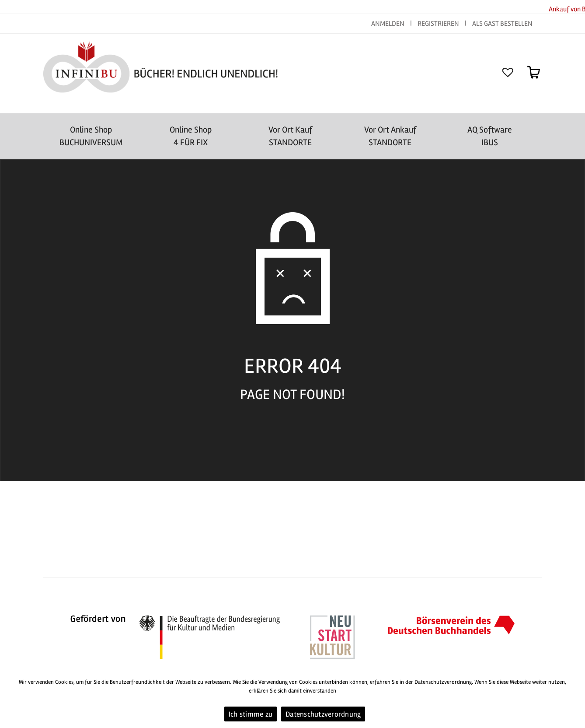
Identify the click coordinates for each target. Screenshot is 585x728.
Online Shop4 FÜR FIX (191, 136)
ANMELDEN (388, 24)
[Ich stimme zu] (574, 700)
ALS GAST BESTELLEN (502, 24)
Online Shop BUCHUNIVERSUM (91, 136)
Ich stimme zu (251, 714)
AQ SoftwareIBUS (490, 136)
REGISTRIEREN (438, 24)
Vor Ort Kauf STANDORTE (290, 136)
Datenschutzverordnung (323, 714)
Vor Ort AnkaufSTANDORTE (390, 136)
